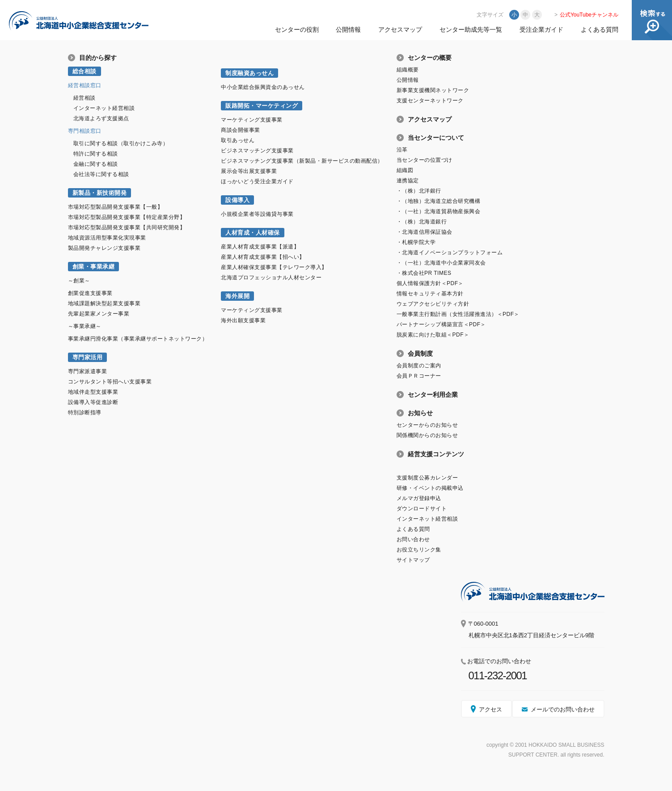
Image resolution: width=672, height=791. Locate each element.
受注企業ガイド (541, 29)
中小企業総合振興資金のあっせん (263, 87)
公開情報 (348, 29)
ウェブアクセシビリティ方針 (433, 304)
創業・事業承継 (94, 267)
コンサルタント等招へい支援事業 (110, 382)
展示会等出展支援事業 (249, 171)
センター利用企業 (433, 395)
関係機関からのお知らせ (427, 435)
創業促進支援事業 (90, 293)
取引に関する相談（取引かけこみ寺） (121, 143)
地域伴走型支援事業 (93, 392)
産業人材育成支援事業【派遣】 (260, 247)
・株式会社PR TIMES (424, 273)
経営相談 (85, 98)
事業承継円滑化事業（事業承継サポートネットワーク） (138, 339)
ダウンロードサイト (422, 509)
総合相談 (85, 71)
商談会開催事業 (241, 130)
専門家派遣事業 (88, 371)
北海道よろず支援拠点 (101, 118)
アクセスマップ (400, 29)
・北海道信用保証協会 (425, 232)
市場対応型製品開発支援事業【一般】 (116, 207)
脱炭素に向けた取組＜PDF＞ (433, 335)
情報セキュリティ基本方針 (430, 294)
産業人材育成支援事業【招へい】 (263, 257)
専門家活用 (88, 357)
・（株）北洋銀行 (419, 191)
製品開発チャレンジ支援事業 (104, 248)
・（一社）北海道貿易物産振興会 (439, 211)
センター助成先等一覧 (471, 29)
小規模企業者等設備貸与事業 (257, 214)
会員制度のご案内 (419, 366)
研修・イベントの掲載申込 (430, 488)
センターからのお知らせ (427, 425)
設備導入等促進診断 (93, 402)
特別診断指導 (85, 412)
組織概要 (408, 70)
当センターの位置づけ (425, 160)
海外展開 (237, 296)
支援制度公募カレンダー (427, 478)
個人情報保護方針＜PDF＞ (430, 283)
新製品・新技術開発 (100, 193)
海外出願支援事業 (243, 320)
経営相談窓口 (85, 85)
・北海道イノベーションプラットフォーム (450, 252)
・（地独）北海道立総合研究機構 (439, 201)
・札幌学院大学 (416, 242)
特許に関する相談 (96, 154)
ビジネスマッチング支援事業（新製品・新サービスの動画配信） (302, 161)
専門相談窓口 (85, 131)
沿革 (402, 150)
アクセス (490, 709)
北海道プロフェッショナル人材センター (271, 278)
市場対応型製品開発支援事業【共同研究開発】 (127, 227)
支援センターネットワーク (430, 101)
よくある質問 (600, 29)
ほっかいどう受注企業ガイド (257, 181)
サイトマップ (413, 560)
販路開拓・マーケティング (262, 106)
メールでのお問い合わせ (563, 709)
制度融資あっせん (249, 73)
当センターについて (436, 138)
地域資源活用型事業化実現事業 (107, 238)
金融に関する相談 (96, 164)
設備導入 (237, 200)
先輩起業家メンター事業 (99, 314)
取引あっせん (238, 140)
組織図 (405, 170)
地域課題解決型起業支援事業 (104, 303)
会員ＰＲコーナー (419, 376)
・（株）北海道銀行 (422, 222)
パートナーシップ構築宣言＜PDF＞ (441, 324)
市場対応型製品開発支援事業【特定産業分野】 (127, 217)
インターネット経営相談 (104, 108)
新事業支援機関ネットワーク (433, 90)
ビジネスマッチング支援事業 (257, 151)
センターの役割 (297, 29)
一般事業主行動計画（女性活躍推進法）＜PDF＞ (458, 314)
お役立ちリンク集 (419, 550)
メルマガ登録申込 (419, 498)
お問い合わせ (413, 539)
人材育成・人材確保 (253, 233)
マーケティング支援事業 (252, 120)
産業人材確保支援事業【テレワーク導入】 (274, 267)
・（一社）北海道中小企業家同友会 (441, 263)
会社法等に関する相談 (101, 174)
